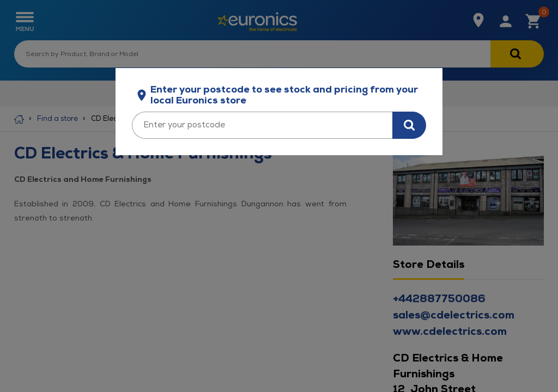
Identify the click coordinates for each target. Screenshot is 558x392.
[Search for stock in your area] (409, 125)
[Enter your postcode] (262, 125)
